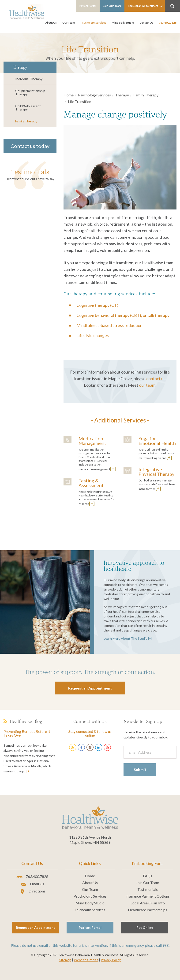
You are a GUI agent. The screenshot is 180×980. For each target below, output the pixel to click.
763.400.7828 (168, 23)
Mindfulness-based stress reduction (109, 325)
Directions (32, 891)
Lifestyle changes (93, 335)
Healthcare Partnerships (148, 910)
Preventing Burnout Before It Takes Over (27, 733)
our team (147, 385)
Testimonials (30, 172)
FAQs (148, 876)
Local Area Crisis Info (148, 903)
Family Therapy (26, 121)
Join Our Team (112, 6)
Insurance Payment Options (148, 896)
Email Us (32, 884)
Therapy (122, 95)
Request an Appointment (145, 6)
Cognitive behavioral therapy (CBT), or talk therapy (123, 315)
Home (69, 95)
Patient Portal (88, 6)
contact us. (156, 378)
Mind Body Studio (123, 23)
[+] (113, 468)
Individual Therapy (29, 79)
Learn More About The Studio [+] (128, 638)
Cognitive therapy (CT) (97, 305)
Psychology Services (93, 23)
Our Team (69, 23)
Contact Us (146, 23)
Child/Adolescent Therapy (28, 108)
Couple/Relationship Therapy (30, 92)
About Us (51, 23)
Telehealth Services (90, 910)
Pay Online (145, 927)
